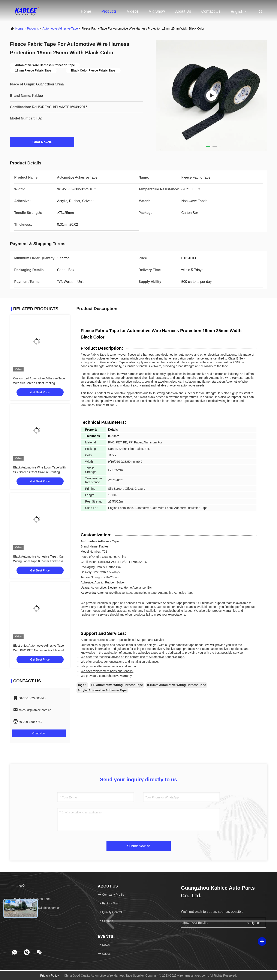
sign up (253, 923)
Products (109, 11)
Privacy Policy (50, 976)
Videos (133, 11)
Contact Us (211, 11)
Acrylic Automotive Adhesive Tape (102, 690)
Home (86, 11)
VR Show (157, 11)
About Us (183, 11)
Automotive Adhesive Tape (60, 28)
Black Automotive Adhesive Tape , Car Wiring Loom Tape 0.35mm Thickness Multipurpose (39, 561)
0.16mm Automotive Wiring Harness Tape (177, 685)
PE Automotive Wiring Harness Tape (117, 685)
